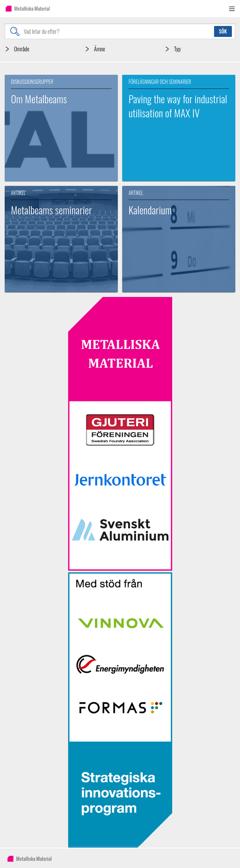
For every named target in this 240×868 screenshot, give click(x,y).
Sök (223, 31)
